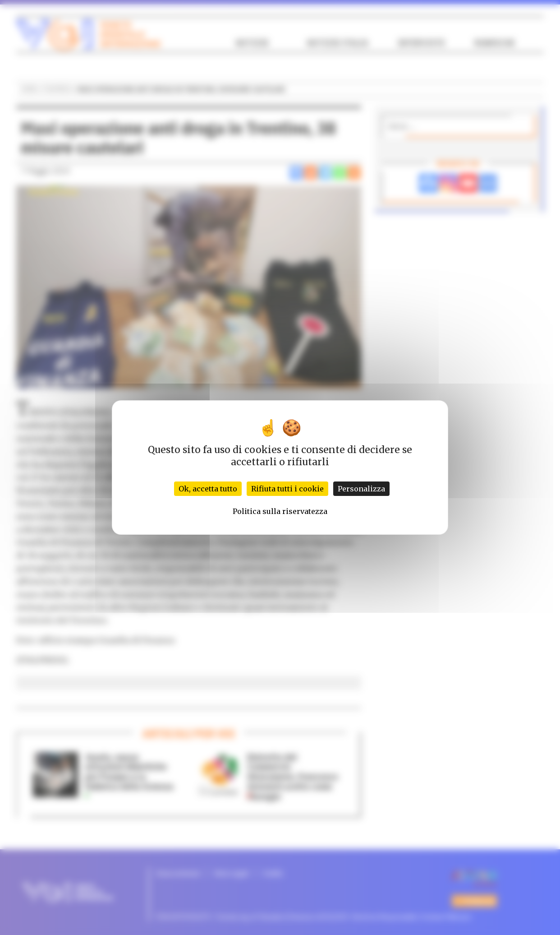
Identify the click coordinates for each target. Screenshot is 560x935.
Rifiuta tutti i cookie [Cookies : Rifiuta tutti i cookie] (287, 489)
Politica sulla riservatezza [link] (280, 511)
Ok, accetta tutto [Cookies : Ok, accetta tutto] (208, 489)
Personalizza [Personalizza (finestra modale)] (361, 489)
